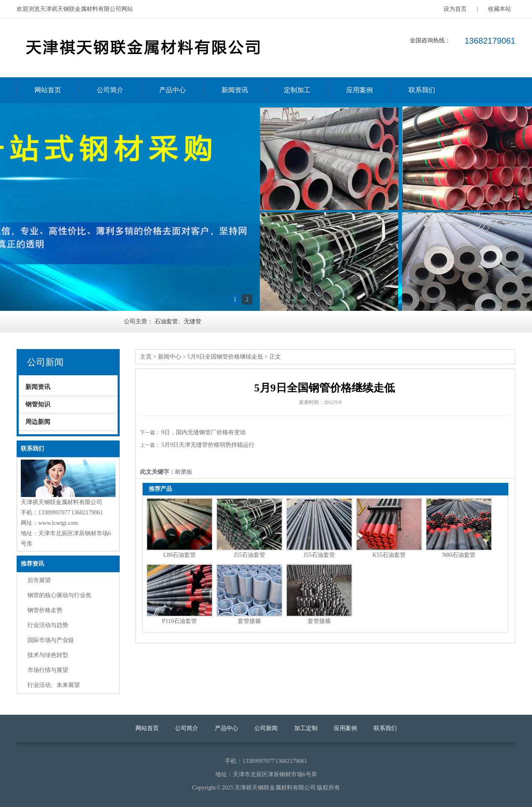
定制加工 (297, 90)
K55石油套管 (389, 555)
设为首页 (455, 9)
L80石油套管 (180, 555)
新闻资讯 (235, 90)
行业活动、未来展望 (54, 685)
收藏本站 (500, 9)
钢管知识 (38, 404)
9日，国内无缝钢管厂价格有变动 (203, 432)
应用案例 (360, 90)
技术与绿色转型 (48, 655)
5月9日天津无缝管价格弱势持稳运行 (208, 445)
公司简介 (110, 90)
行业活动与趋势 (48, 625)
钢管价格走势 (45, 610)
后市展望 (39, 580)
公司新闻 (266, 728)
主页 (146, 357)
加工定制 (306, 728)
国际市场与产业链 (51, 640)
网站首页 (48, 90)
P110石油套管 (180, 621)
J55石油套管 (249, 555)
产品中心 (172, 90)
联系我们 (422, 90)
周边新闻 (38, 422)
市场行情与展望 (48, 670)
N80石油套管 (459, 555)
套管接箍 (249, 621)
